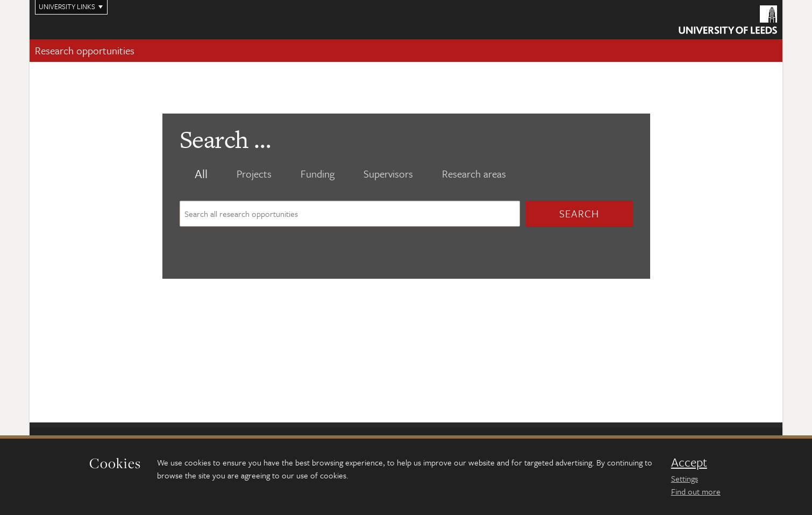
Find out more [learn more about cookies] (696, 491)
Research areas (474, 174)
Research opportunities (85, 50)
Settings (685, 478)
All (201, 174)
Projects (254, 174)
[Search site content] (350, 214)
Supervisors (388, 174)
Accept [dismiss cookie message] (689, 462)
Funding (318, 174)
